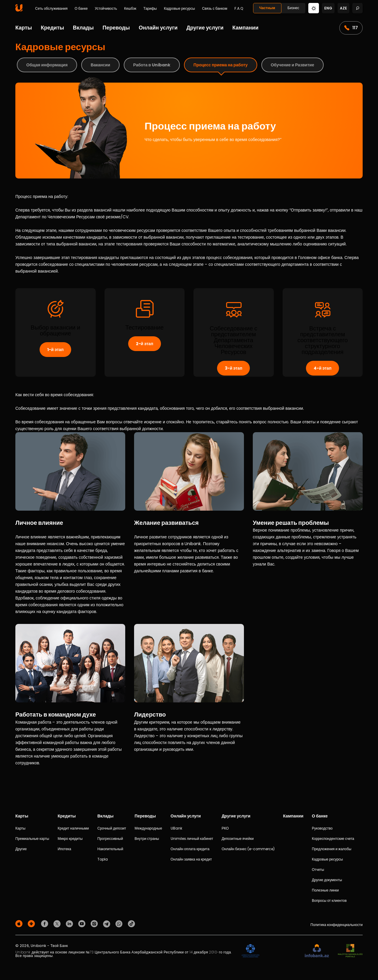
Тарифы (150, 9)
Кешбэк (130, 9)
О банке (81, 9)
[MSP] (350, 951)
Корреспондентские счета (333, 839)
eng (328, 8)
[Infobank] (317, 951)
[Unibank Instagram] (95, 923)
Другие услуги (205, 28)
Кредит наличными (73, 828)
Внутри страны (147, 839)
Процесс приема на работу (221, 65)
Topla (103, 859)
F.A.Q (239, 9)
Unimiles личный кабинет (192, 839)
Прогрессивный (110, 839)
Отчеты (318, 870)
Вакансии (100, 65)
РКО (225, 828)
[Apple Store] (20, 923)
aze (343, 8)
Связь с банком (215, 9)
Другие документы (327, 880)
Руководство (322, 828)
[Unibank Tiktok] (131, 923)
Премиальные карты (32, 839)
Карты (24, 28)
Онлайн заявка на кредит (191, 859)
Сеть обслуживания (51, 9)
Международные (148, 828)
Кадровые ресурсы (179, 9)
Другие (21, 849)
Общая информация (47, 65)
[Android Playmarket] (32, 923)
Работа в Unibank (152, 65)
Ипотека (64, 849)
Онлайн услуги (158, 28)
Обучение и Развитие (293, 65)
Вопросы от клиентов (329, 900)
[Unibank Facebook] (45, 923)
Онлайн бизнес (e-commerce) (248, 849)
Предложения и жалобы (332, 849)
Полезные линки (325, 890)
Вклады (83, 28)
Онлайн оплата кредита (190, 849)
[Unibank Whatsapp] (120, 923)
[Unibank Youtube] (83, 923)
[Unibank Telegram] (107, 923)
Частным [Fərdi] (267, 8)
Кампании (245, 28)
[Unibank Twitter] (58, 923)
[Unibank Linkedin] (70, 923)
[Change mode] (314, 8)
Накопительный (110, 849)
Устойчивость (106, 9)
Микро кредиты (70, 839)
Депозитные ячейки (238, 839)
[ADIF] (250, 951)
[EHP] (282, 951)
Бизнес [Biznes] (293, 8)
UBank (176, 828)
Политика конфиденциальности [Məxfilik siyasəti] (337, 925)
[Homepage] (19, 10)
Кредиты (52, 28)
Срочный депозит (112, 828)
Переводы (116, 28)
